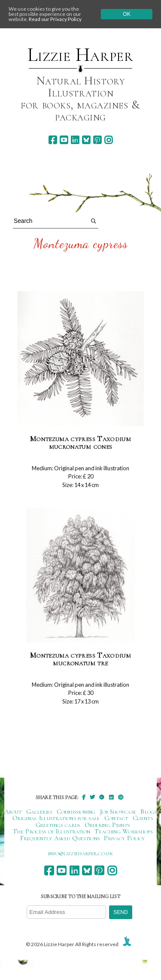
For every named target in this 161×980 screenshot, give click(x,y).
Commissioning (76, 812)
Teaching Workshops (123, 831)
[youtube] (64, 140)
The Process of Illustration (52, 831)
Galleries (39, 812)
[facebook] (53, 140)
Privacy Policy (124, 838)
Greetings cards (58, 825)
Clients (143, 818)
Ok (126, 14)
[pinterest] (97, 140)
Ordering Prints (107, 825)
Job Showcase (118, 812)
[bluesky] (86, 140)
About (13, 812)
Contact (116, 818)
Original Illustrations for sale (56, 818)
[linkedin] (75, 140)
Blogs (149, 812)
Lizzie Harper (80, 55)
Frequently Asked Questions (60, 838)
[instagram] (108, 140)
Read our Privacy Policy (55, 19)
